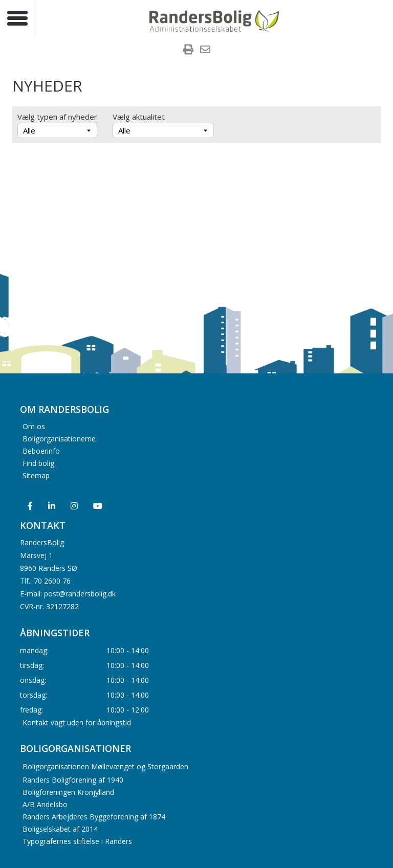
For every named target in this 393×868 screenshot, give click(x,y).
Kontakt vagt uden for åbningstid (77, 722)
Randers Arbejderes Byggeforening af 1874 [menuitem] (94, 817)
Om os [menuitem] (34, 426)
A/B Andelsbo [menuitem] (45, 804)
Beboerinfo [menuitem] (41, 450)
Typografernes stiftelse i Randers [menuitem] (77, 841)
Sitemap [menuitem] (36, 475)
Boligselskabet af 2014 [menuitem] (60, 829)
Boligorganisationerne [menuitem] (59, 438)
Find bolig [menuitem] (38, 463)
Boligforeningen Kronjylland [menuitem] (68, 792)
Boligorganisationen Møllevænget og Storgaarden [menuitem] (105, 766)
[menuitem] (188, 51)
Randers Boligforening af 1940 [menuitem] (73, 780)
